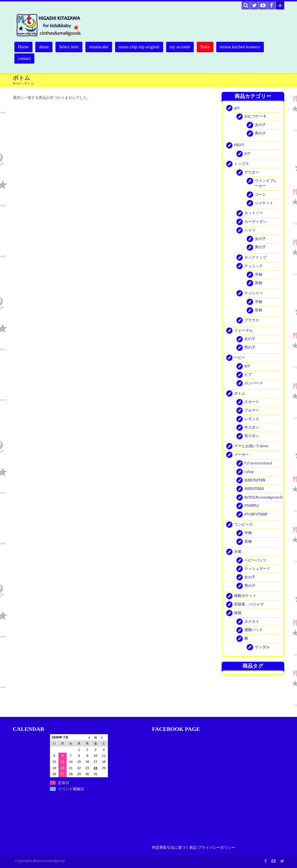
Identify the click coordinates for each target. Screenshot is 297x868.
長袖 (258, 283)
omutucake (100, 47)
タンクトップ (255, 257)
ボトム (240, 394)
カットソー (254, 213)
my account (182, 47)
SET (247, 154)
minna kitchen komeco (243, 47)
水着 (238, 552)
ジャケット (264, 203)
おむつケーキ (255, 117)
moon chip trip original (141, 47)
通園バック (254, 630)
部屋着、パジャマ (249, 604)
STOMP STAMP (256, 514)
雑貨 (238, 613)
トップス (242, 164)
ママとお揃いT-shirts (251, 446)
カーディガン (255, 222)
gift (237, 108)
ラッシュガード (257, 569)
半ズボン (252, 428)
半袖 (258, 275)
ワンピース (243, 525)
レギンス (252, 419)
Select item (70, 47)
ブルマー (252, 410)
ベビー (240, 358)
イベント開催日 (71, 789)
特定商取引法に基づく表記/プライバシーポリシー (194, 848)
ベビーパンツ (255, 560)
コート (260, 195)
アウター (252, 173)
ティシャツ (254, 293)
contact (24, 58)
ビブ (248, 375)
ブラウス (252, 320)
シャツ (250, 230)
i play (249, 472)
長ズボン (252, 436)
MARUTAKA (254, 489)
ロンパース (254, 383)
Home (23, 47)
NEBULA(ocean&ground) (263, 497)
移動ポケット (245, 596)
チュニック (254, 266)
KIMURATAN (255, 480)
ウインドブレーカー (266, 184)
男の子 (260, 134)
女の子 (260, 125)
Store (208, 47)
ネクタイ (252, 622)
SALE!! (239, 145)
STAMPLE (252, 506)
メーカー (242, 455)
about (44, 47)
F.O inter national (258, 463)
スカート (252, 402)
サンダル (262, 647)
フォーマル (243, 331)
